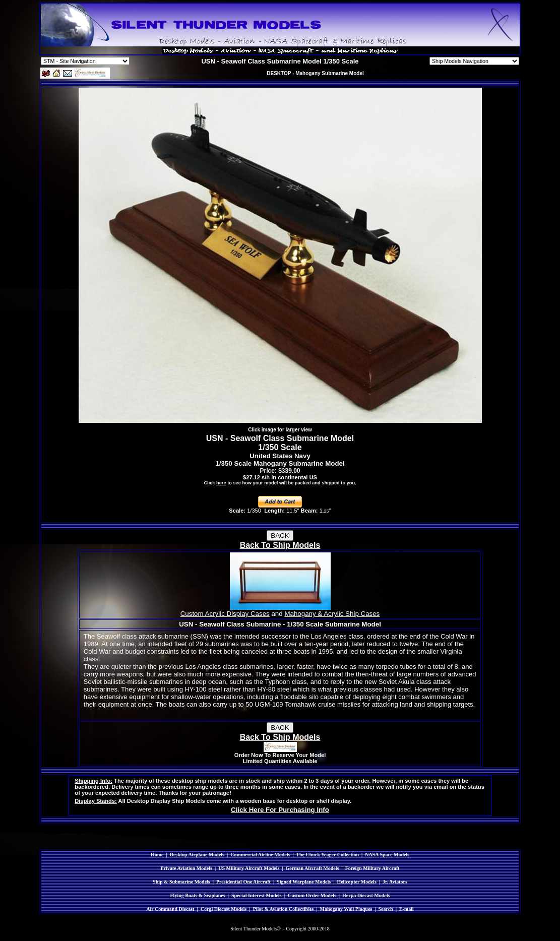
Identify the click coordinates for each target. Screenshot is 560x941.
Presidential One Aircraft (243, 882)
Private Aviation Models (186, 868)
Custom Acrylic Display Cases (225, 614)
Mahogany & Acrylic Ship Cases (332, 614)
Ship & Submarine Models (181, 882)
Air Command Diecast (170, 909)
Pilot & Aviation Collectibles (284, 909)
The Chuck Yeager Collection (327, 855)
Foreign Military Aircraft (372, 868)
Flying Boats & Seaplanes (198, 895)
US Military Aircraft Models (249, 868)
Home (157, 855)
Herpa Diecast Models (366, 895)
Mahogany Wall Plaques (346, 909)
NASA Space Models (387, 855)
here (221, 483)
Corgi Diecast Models (224, 909)
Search (385, 909)
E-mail (407, 909)
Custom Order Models (312, 895)
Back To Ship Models (280, 545)
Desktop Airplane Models (197, 855)
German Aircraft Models (313, 868)
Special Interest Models (257, 895)
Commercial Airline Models (260, 855)
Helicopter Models (356, 882)
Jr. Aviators (395, 882)
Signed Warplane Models (304, 882)
